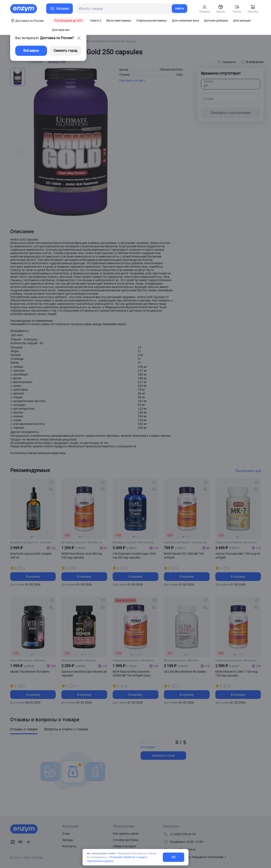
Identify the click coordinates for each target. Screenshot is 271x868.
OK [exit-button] (174, 857)
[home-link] (24, 9)
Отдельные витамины (152, 21)
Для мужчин (61, 30)
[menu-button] (59, 9)
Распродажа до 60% (68, 21)
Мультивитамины (119, 21)
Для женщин (242, 21)
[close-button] (79, 38)
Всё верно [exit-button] (31, 51)
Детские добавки (216, 21)
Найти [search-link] (179, 8)
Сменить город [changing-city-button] (65, 51)
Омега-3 (96, 21)
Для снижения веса (185, 21)
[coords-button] (27, 21)
